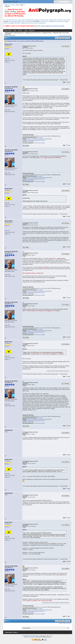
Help (15, 30)
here (41, 50)
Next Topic (68, 36)
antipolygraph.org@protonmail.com (36, 140)
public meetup (10, 12)
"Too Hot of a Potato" (39, 143)
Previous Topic (62, 36)
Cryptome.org (47, 267)
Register (7, 6)
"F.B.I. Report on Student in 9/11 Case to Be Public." (38, 601)
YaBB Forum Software (29, 637)
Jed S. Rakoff (57, 258)
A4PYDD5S (31, 142)
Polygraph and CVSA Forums (33, 33)
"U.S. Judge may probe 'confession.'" (51, 158)
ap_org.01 (40, 137)
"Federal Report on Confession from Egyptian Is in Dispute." (43, 311)
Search (20, 30)
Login (22, 5)
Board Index (8, 30)
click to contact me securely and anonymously (40, 139)
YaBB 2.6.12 (49, 636)
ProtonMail (36, 21)
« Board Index (8, 632)
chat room (37, 26)
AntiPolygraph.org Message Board (14, 33)
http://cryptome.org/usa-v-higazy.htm (33, 273)
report (58, 575)
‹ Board (15, 632)
